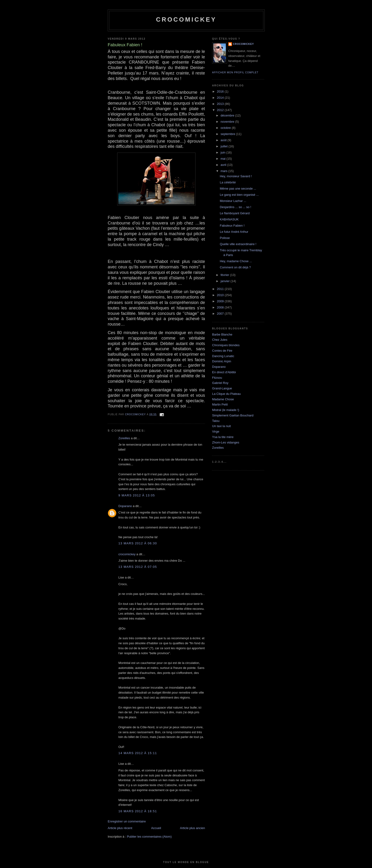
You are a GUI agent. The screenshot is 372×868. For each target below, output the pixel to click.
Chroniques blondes (226, 345)
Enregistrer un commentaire (127, 821)
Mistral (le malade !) (226, 410)
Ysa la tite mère (223, 437)
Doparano (125, 506)
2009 (221, 301)
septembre (228, 134)
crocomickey (186, 19)
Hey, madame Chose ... (236, 261)
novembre (228, 122)
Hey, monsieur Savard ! (236, 176)
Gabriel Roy (220, 383)
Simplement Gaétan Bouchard (233, 415)
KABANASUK (229, 219)
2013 (221, 104)
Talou (216, 421)
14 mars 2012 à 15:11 (138, 753)
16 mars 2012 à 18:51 (138, 811)
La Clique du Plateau (226, 394)
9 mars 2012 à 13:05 (137, 495)
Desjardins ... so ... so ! (235, 207)
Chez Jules (220, 340)
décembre (228, 115)
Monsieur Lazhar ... (233, 201)
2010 (221, 295)
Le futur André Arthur (234, 232)
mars (225, 171)
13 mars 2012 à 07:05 (138, 567)
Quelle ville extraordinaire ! (238, 244)
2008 (221, 307)
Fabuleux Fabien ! (232, 226)
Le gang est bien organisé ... (239, 195)
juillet (225, 146)
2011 (221, 289)
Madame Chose (223, 399)
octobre (226, 128)
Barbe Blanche (222, 334)
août (224, 140)
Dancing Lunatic (223, 356)
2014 (221, 98)
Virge (216, 432)
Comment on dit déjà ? (235, 267)
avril (224, 165)
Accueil (156, 828)
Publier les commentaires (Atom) (149, 837)
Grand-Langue (222, 388)
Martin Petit (220, 404)
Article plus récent (120, 828)
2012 (221, 110)
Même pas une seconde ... (238, 189)
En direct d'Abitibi (224, 372)
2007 (221, 314)
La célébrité (228, 182)
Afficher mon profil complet (235, 72)
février (225, 275)
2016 (221, 91)
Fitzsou (217, 378)
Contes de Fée (222, 351)
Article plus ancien (193, 828)
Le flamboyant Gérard (235, 213)
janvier (226, 281)
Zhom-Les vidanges (226, 442)
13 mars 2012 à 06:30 (138, 543)
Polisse (225, 238)
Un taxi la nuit (221, 426)
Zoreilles (124, 438)
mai (224, 159)
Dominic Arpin (222, 361)
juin (223, 152)
